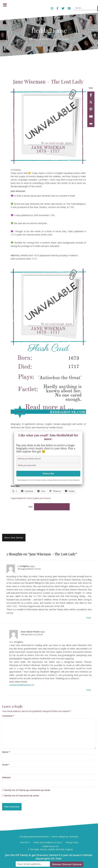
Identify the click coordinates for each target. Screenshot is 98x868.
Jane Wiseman (45, 499)
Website (6, 778)
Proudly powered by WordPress (34, 837)
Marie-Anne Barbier (14, 538)
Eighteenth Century (25, 499)
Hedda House (49, 30)
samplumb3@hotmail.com (22, 686)
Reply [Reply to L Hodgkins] (89, 618)
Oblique (62, 837)
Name (6, 752)
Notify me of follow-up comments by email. (27, 791)
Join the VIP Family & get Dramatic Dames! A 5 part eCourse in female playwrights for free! (49, 857)
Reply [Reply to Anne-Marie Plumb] (89, 691)
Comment (8, 717)
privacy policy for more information (69, 481)
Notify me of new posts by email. (22, 796)
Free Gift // (25, 843)
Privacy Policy (72, 843)
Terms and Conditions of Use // (48, 843)
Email (6, 765)
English (36, 499)
